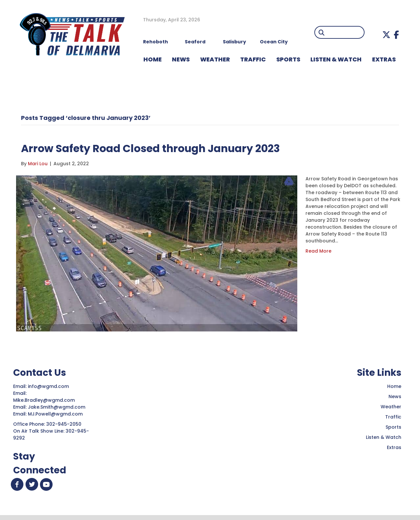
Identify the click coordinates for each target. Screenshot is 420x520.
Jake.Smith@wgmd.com (57, 407)
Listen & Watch (384, 437)
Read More (318, 251)
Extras (394, 447)
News (395, 396)
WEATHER (215, 59)
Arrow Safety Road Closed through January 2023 (175, 148)
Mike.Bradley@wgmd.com (44, 400)
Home (394, 386)
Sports (288, 59)
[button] (386, 35)
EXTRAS (384, 59)
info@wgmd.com (49, 386)
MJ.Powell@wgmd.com (57, 414)
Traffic (393, 417)
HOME (153, 59)
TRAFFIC (253, 59)
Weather (391, 407)
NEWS (181, 59)
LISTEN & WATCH (336, 59)
